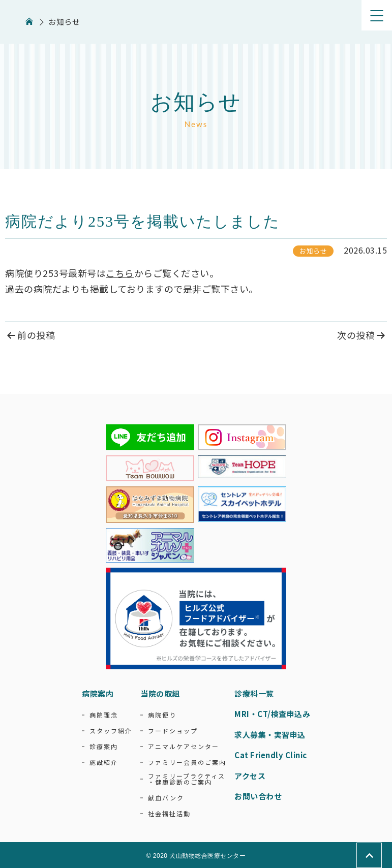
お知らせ (313, 251)
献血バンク (166, 798)
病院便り (162, 715)
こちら (120, 273)
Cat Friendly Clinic (271, 755)
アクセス (250, 776)
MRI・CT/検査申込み (272, 714)
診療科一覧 (254, 693)
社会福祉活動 (169, 814)
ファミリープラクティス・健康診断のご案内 (187, 779)
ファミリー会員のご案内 (187, 762)
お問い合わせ (258, 796)
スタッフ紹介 (111, 731)
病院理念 (104, 715)
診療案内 (104, 747)
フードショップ (173, 731)
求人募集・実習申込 (270, 735)
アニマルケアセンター (184, 747)
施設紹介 (104, 762)
